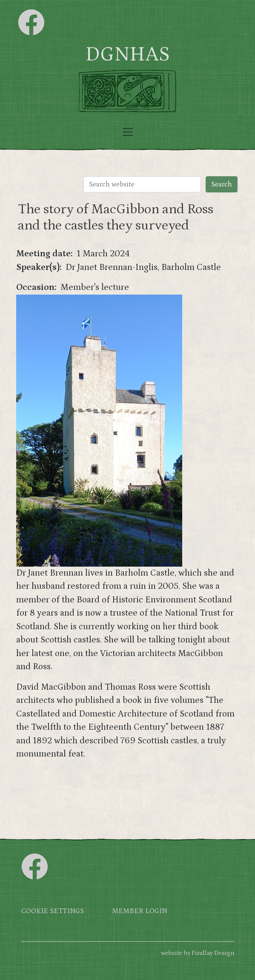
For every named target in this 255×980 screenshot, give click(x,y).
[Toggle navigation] (128, 132)
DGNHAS (127, 54)
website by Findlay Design (198, 953)
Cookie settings (53, 911)
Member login (140, 911)
